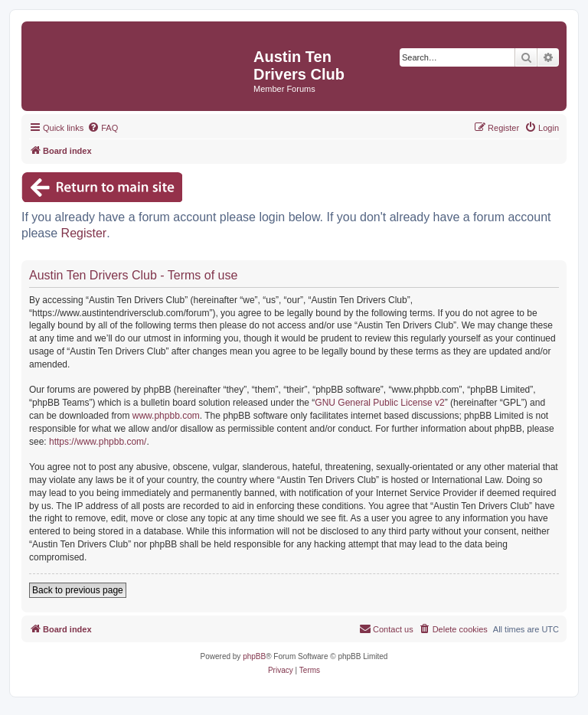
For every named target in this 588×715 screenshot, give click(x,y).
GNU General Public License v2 (379, 403)
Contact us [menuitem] (386, 628)
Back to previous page (78, 590)
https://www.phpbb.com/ (98, 442)
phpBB (254, 656)
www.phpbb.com (166, 416)
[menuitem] (103, 128)
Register (84, 233)
